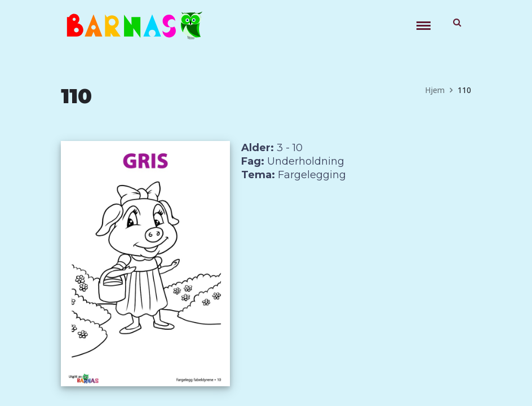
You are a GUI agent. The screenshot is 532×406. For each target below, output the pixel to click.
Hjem (435, 90)
